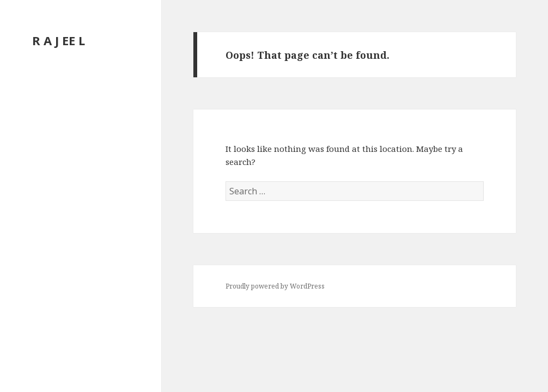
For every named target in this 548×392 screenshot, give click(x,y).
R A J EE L (59, 40)
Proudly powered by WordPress (275, 286)
